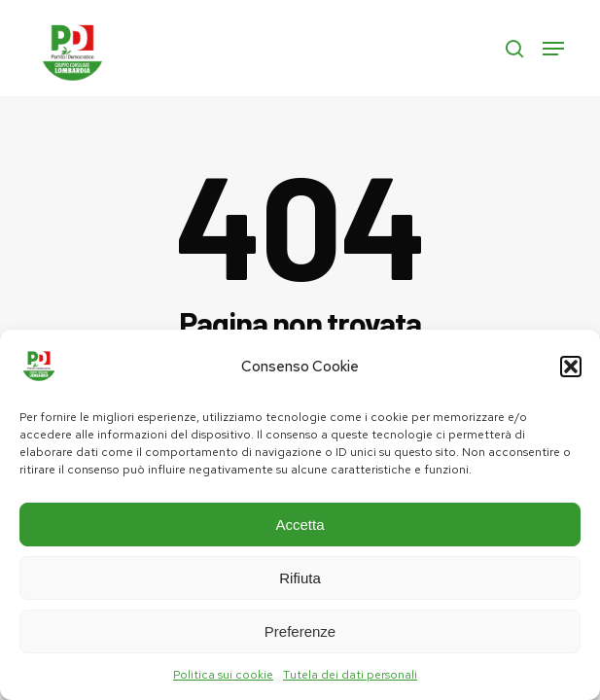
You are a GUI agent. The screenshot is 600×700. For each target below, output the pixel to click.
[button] (571, 367)
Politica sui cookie (223, 675)
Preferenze (300, 631)
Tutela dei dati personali (350, 675)
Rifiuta (300, 578)
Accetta (300, 525)
